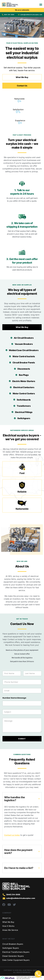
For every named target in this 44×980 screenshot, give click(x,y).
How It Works (8, 926)
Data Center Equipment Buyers (16, 960)
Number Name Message (14, 698)
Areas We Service (10, 930)
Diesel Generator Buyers (13, 956)
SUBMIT (22, 739)
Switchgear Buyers (11, 948)
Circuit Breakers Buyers (13, 944)
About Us (6, 918)
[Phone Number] (22, 682)
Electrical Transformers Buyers (16, 952)
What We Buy (8, 922)
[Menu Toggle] (41, 5)
